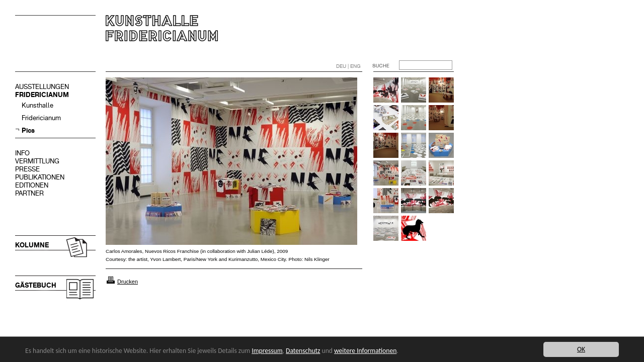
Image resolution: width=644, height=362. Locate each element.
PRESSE (27, 169)
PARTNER (29, 193)
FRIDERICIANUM (42, 95)
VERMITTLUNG (37, 161)
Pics (28, 130)
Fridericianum (41, 118)
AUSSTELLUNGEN (42, 87)
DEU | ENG (348, 66)
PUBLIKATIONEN (40, 177)
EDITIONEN (32, 185)
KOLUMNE (32, 245)
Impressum (267, 351)
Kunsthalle (37, 105)
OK (581, 349)
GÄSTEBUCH (36, 285)
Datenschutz (303, 351)
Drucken (128, 282)
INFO (22, 153)
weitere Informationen (365, 351)
